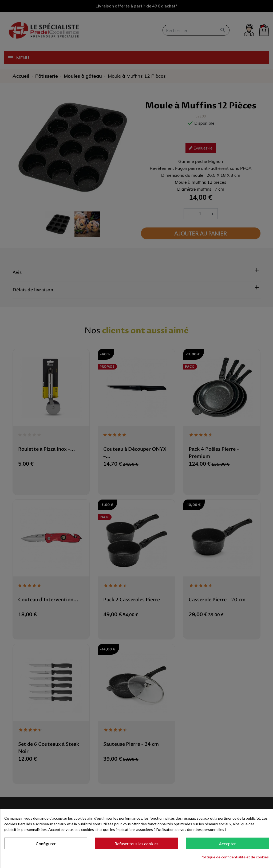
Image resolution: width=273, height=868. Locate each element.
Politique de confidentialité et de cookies (235, 857)
